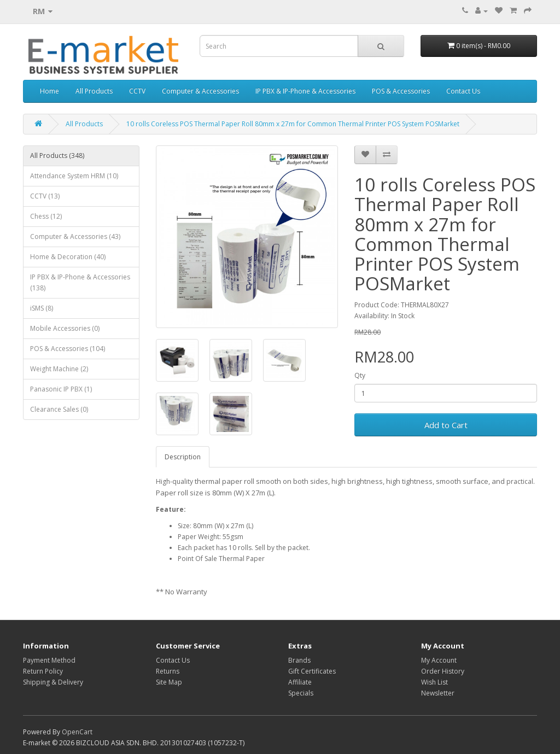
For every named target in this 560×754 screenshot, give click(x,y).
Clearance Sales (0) (59, 409)
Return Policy (43, 671)
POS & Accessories (401, 91)
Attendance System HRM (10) (74, 176)
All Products (94, 91)
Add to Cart (446, 425)
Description (183, 457)
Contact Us (463, 91)
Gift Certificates (312, 671)
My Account (439, 660)
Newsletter (438, 693)
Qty (360, 375)
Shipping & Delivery (53, 682)
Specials (301, 693)
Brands (299, 660)
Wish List (434, 682)
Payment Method (49, 660)
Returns (168, 671)
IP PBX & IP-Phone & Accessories (305, 91)
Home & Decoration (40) (68, 257)
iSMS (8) (42, 308)
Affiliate (300, 682)
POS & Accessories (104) (68, 349)
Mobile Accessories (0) (65, 328)
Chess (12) (46, 216)
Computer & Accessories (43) (75, 236)
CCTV (137, 91)
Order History (443, 671)
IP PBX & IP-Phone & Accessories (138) (80, 282)
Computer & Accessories (200, 91)
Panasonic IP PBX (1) (61, 389)
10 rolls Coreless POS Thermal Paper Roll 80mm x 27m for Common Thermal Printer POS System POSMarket (293, 124)
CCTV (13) (45, 196)
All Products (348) (57, 156)
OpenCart (77, 732)
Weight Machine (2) (59, 369)
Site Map (169, 682)
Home (49, 91)
